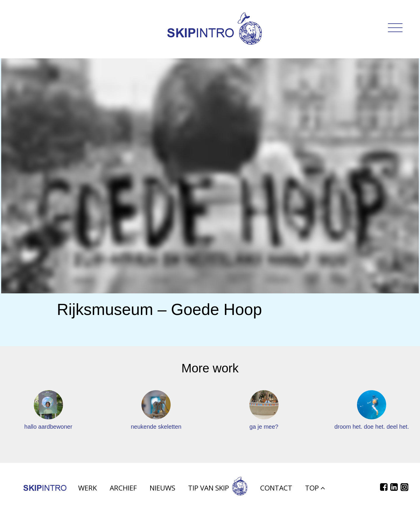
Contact (276, 490)
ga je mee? (264, 427)
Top (315, 490)
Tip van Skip (218, 490)
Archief (123, 490)
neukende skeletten (156, 427)
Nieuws (162, 490)
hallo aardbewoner (48, 427)
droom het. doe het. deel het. (372, 427)
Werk (87, 490)
